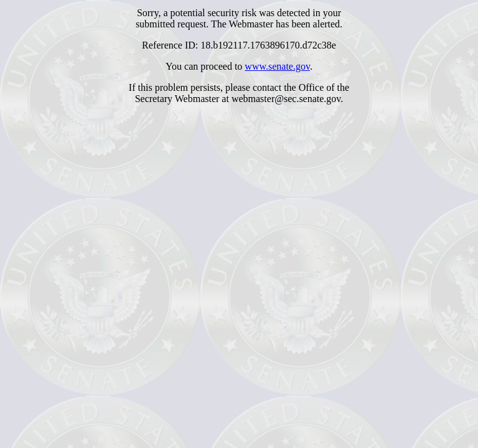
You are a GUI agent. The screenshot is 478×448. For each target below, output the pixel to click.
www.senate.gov (277, 66)
